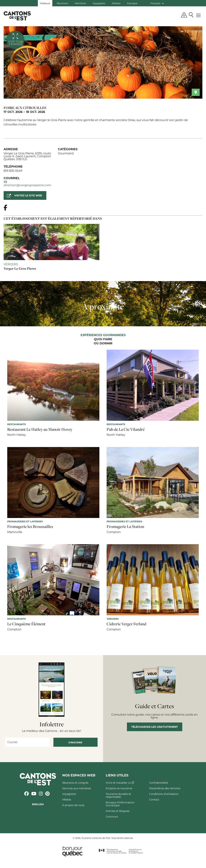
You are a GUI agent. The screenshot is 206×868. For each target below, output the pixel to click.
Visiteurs (45, 3)
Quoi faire (103, 339)
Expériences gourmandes (103, 335)
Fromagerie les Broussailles (30, 526)
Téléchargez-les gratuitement (155, 727)
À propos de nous (73, 805)
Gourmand (66, 153)
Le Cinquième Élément (26, 624)
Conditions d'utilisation (164, 794)
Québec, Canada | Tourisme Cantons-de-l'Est (17, 16)
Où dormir (103, 344)
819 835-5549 (13, 171)
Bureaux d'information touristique (120, 804)
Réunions (62, 3)
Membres (80, 3)
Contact (154, 799)
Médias (116, 3)
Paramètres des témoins (165, 788)
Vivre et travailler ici (120, 783)
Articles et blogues (118, 811)
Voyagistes (99, 3)
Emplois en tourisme (119, 788)
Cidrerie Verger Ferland (126, 624)
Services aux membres (77, 788)
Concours (112, 817)
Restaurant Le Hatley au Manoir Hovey (40, 429)
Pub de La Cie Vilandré (126, 429)
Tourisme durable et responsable (118, 795)
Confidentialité (159, 783)
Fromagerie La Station (125, 526)
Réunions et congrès (75, 783)
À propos (132, 3)
